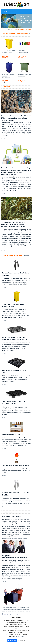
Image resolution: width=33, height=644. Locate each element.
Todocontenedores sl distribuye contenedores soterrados (16, 609)
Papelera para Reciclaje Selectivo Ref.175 (23, 52)
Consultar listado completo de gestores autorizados (15, 539)
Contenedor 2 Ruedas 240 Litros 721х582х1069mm (8, 75)
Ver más (3, 139)
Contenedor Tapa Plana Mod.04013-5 (25, 75)
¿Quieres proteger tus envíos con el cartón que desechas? (16, 607)
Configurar (22, 640)
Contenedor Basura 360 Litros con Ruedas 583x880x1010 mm (8, 52)
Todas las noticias (15, 87)
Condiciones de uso (19, 637)
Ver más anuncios (7, 512)
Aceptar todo (12, 640)
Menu (5, 11)
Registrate (29, 30)
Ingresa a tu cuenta (20, 30)
